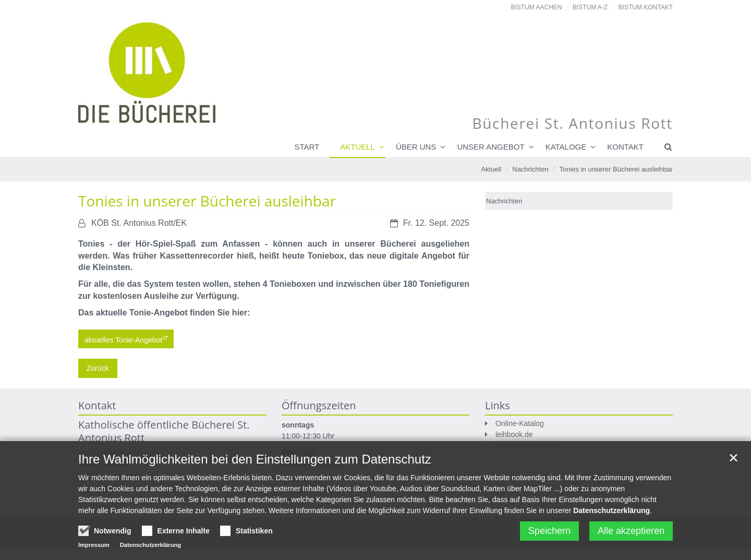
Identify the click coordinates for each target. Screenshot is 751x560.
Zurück (98, 368)
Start (307, 147)
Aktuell (358, 147)
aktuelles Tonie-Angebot (123, 339)
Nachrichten (530, 169)
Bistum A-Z (590, 7)
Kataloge (566, 147)
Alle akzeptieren (631, 533)
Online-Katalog (520, 423)
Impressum (94, 547)
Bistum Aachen (537, 7)
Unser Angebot (490, 147)
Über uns (416, 147)
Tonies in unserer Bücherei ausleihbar (616, 169)
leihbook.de (514, 434)
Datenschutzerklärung (611, 513)
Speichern (549, 533)
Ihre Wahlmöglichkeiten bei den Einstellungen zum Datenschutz (255, 462)
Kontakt (625, 147)
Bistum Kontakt (646, 7)
